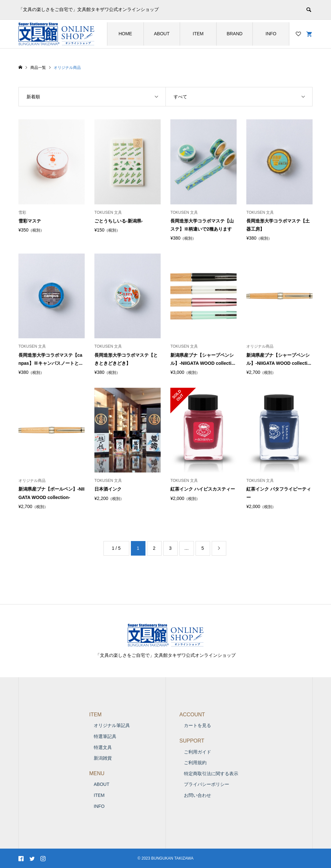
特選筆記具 (105, 736)
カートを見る (198, 725)
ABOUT (162, 34)
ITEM (198, 34)
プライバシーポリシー (207, 784)
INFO (271, 34)
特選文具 (103, 747)
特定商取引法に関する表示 (211, 774)
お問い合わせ (198, 795)
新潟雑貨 (103, 758)
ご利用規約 (195, 763)
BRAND (235, 34)
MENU (97, 773)
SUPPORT (192, 741)
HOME (125, 34)
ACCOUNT (192, 715)
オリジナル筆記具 (112, 725)
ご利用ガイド (198, 752)
